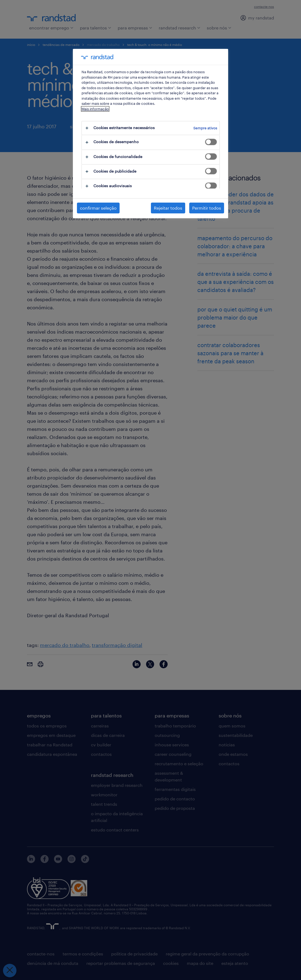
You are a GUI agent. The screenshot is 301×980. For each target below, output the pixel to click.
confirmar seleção (98, 208)
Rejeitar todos (168, 208)
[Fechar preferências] (10, 971)
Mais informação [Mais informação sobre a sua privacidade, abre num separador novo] (95, 109)
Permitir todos (207, 208)
